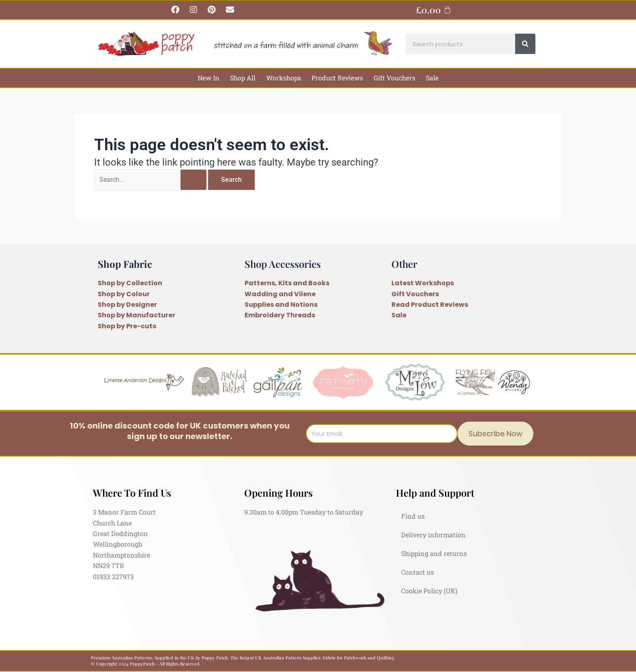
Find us (413, 516)
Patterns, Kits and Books (287, 283)
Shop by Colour (124, 294)
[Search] (525, 44)
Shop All (243, 78)
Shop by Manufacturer (136, 315)
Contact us (418, 572)
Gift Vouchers (394, 78)
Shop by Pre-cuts (127, 326)
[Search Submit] (193, 180)
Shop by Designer (127, 305)
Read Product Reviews (430, 305)
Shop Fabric (125, 264)
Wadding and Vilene (280, 294)
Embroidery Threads (280, 315)
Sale (432, 78)
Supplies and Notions (281, 305)
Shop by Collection (130, 283)
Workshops (284, 78)
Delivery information (433, 535)
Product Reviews (337, 78)
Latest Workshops (423, 283)
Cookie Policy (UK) (429, 591)
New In (208, 78)
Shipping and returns (434, 553)
